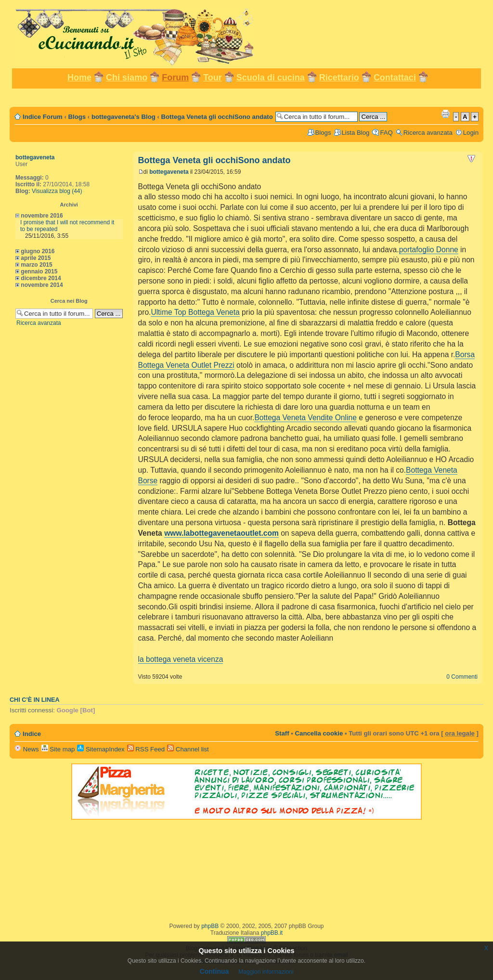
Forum (175, 77)
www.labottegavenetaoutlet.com (221, 533)
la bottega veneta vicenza (181, 659)
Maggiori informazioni (266, 972)
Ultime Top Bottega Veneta (195, 312)
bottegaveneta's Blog (123, 117)
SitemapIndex (101, 749)
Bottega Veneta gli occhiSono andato (217, 117)
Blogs (77, 117)
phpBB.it (272, 933)
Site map (58, 749)
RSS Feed (146, 749)
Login (471, 133)
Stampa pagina (445, 114)
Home (79, 77)
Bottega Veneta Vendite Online (305, 418)
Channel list (188, 749)
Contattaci (395, 77)
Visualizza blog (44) (57, 191)
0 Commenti (462, 677)
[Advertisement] (246, 97)
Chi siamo (127, 77)
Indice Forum (43, 117)
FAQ (386, 133)
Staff (282, 733)
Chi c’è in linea (35, 700)
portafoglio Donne (429, 250)
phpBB (210, 926)
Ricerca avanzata (428, 133)
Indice (32, 734)
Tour (213, 77)
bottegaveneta (35, 157)
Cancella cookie (319, 733)
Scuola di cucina (271, 77)
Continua (214, 971)
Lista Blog (356, 133)
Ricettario (339, 77)
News (27, 749)
